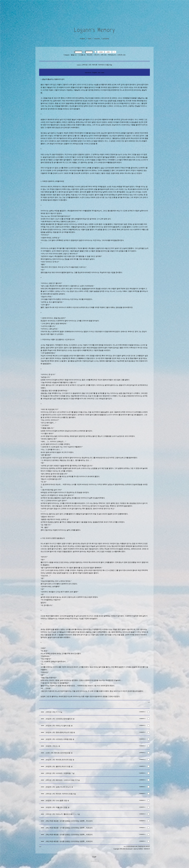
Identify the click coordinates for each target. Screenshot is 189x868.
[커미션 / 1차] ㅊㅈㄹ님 (54, 712)
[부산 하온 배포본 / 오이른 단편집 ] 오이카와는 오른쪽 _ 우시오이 (69, 821)
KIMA (141, 849)
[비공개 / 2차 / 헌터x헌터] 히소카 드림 (59, 732)
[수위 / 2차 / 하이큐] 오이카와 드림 (58, 753)
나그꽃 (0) (82, 55)
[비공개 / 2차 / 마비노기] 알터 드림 (58, 726)
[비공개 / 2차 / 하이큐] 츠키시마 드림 (59, 760)
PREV (125, 846)
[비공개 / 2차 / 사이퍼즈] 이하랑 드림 (59, 739)
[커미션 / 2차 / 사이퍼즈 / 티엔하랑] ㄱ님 (60, 773)
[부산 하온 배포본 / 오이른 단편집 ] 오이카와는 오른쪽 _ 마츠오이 (69, 828)
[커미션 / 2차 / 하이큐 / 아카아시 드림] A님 (61, 794)
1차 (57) (96, 55)
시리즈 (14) (121, 55)
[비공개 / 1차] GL (52, 746)
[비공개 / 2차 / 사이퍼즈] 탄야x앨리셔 (59, 719)
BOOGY (147, 849)
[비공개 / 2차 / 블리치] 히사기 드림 (58, 767)
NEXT (148, 846)
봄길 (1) (74, 55)
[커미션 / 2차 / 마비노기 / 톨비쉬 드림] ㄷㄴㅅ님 (63, 814)
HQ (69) (90, 55)
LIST (149, 702)
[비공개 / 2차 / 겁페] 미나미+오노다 (58, 787)
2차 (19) (104, 55)
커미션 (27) (112, 55)
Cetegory (67, 55)
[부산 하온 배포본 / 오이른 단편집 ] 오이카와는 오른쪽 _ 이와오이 (69, 835)
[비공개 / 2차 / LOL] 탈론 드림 (56, 801)
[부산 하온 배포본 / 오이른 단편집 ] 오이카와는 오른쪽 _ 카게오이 (69, 841)
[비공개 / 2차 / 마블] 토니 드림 (56, 807)
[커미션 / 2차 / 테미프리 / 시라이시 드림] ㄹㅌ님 (63, 780)
